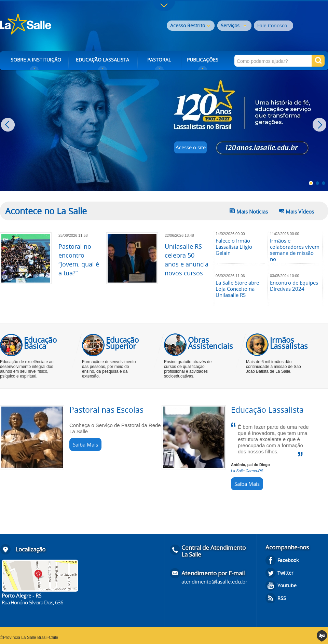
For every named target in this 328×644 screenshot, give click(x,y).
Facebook (288, 560)
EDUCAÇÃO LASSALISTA (102, 60)
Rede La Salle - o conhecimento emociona (54, 25)
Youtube (287, 585)
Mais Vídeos (300, 211)
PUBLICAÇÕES (203, 60)
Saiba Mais (85, 444)
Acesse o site (191, 147)
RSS (282, 598)
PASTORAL (159, 60)
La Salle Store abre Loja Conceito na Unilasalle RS (237, 289)
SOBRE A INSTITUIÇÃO (36, 60)
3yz (322, 636)
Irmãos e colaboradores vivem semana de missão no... (295, 250)
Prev (9, 125)
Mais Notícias (252, 211)
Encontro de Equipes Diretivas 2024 (294, 286)
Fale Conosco (272, 25)
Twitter (285, 573)
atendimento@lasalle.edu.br (214, 581)
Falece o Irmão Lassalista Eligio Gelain (234, 247)
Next (320, 125)
